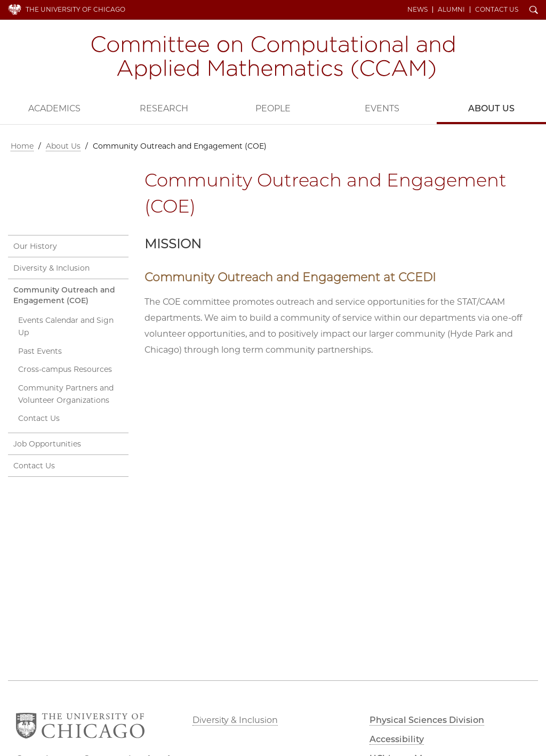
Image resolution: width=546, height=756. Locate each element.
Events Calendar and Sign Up (66, 326)
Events (382, 108)
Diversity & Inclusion (51, 268)
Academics (54, 108)
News (417, 10)
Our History (35, 246)
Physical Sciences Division (427, 720)
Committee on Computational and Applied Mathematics (273, 58)
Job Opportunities (47, 444)
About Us (491, 108)
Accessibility (397, 739)
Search (534, 11)
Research (164, 108)
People (273, 108)
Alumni (451, 10)
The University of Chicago (75, 9)
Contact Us (497, 10)
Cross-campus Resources (65, 369)
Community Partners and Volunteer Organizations (66, 394)
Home (22, 146)
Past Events (40, 351)
